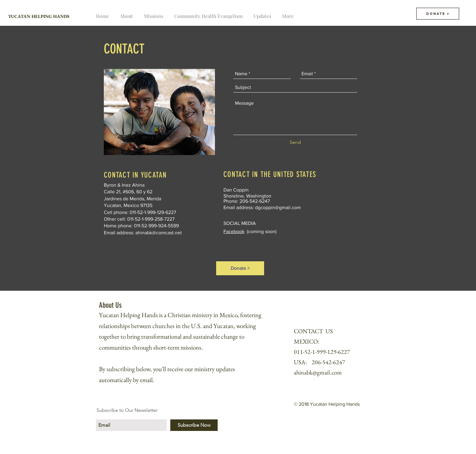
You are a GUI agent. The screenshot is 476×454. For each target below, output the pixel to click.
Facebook (234, 231)
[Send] (295, 142)
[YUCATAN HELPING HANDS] (59, 16)
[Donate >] (438, 14)
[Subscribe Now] (194, 425)
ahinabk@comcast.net (159, 233)
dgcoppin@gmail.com (278, 207)
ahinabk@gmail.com (318, 372)
